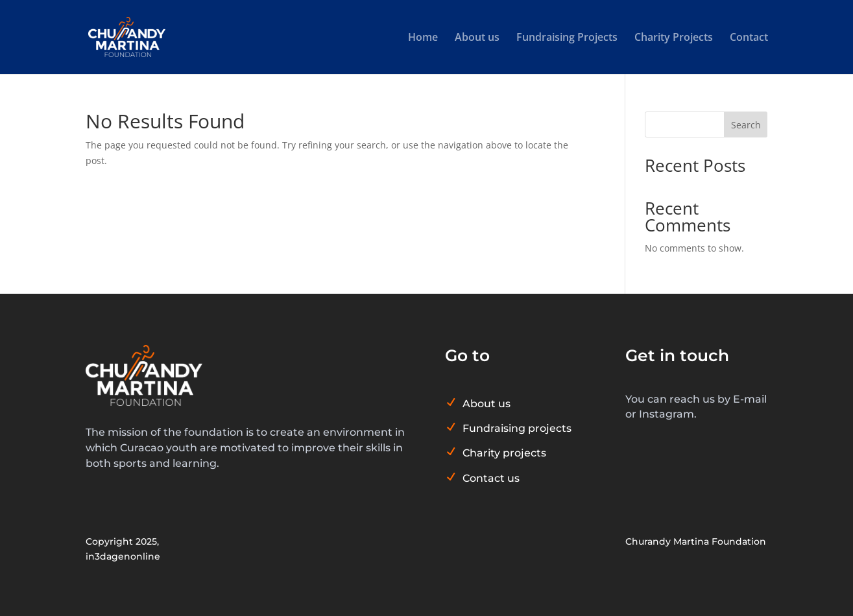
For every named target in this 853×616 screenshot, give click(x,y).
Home (423, 38)
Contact (749, 38)
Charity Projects (674, 38)
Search (746, 125)
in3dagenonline (123, 556)
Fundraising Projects (567, 38)
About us (477, 38)
